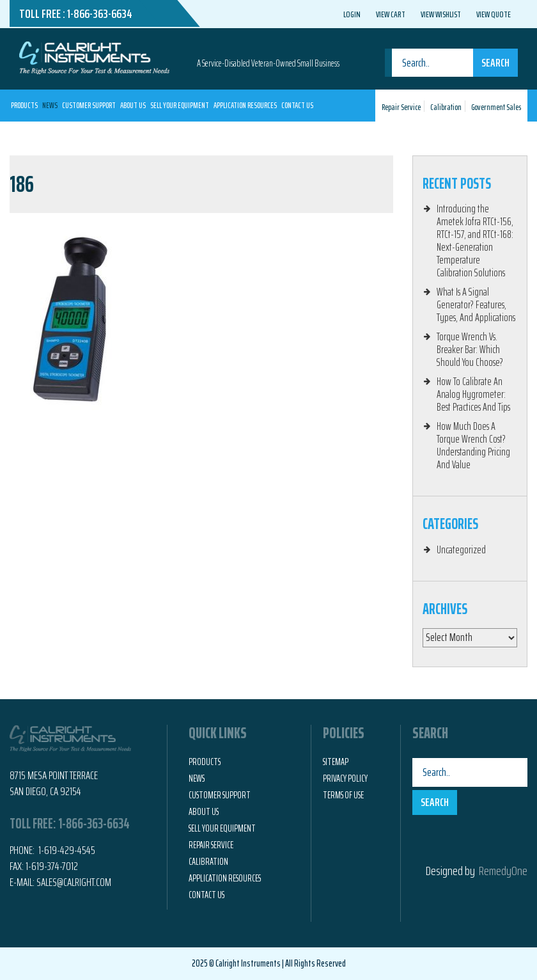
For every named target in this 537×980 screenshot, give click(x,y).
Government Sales (496, 107)
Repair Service (401, 107)
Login (352, 14)
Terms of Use (343, 795)
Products (24, 105)
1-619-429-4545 (66, 850)
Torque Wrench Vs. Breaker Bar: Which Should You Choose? (470, 349)
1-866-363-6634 (100, 13)
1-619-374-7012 (52, 866)
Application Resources (245, 105)
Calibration (446, 107)
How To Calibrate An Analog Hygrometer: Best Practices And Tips (473, 394)
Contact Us (297, 105)
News (50, 105)
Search (495, 63)
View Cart (391, 14)
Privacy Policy (345, 778)
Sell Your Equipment (180, 105)
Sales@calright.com (74, 882)
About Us (133, 105)
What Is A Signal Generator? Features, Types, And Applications (476, 304)
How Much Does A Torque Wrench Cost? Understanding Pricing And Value (473, 445)
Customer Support (89, 105)
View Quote (494, 14)
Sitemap (336, 762)
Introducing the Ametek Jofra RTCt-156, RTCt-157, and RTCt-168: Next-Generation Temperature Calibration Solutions (475, 241)
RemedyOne (503, 871)
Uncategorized (461, 549)
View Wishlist (441, 14)
